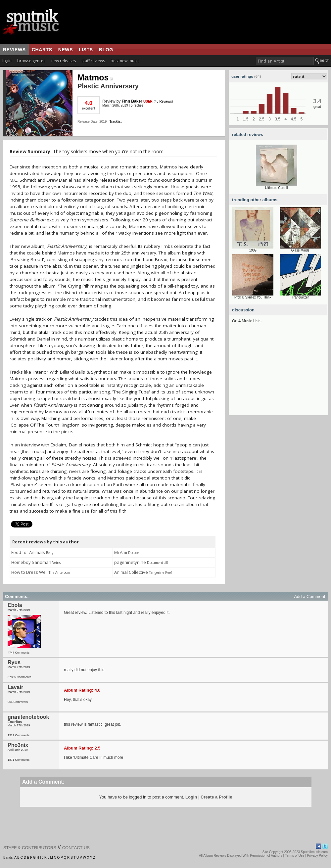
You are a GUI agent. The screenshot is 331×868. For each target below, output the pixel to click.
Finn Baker (132, 101)
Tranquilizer (300, 297)
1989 (253, 250)
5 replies (137, 105)
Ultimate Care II (277, 188)
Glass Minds (300, 250)
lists (86, 50)
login (7, 61)
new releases (64, 61)
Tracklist (115, 122)
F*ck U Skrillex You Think (253, 297)
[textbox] (285, 61)
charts (42, 50)
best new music (125, 61)
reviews (14, 50)
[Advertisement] (278, 374)
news (66, 50)
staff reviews (93, 61)
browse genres (31, 61)
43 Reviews (164, 101)
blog (106, 50)
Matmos (95, 77)
